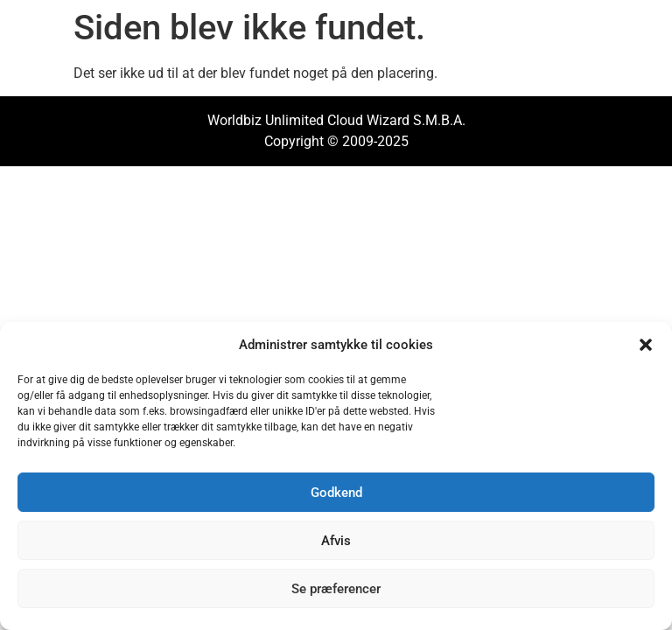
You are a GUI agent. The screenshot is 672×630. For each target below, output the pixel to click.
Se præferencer (336, 589)
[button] (646, 345)
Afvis (336, 541)
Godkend (336, 493)
